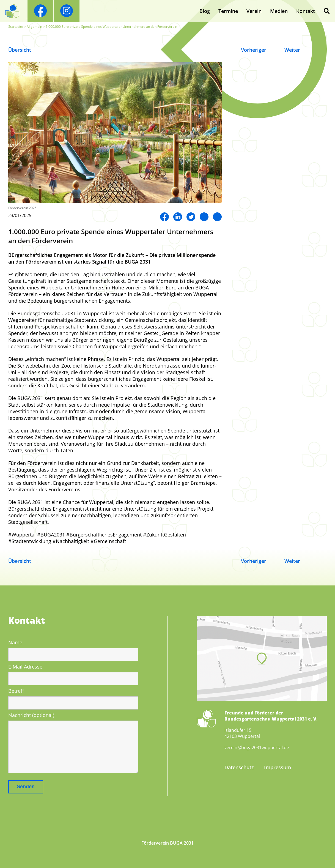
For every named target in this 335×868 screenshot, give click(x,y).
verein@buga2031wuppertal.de (257, 747)
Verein (254, 11)
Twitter (191, 217)
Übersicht (20, 50)
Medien (279, 11)
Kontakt (306, 11)
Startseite (16, 27)
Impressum (278, 767)
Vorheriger (254, 50)
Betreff (16, 691)
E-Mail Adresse (25, 667)
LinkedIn (178, 217)
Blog (205, 11)
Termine (228, 11)
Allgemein (34, 27)
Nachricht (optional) (31, 715)
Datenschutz (239, 767)
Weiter (292, 50)
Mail (217, 217)
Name (15, 642)
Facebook (164, 217)
